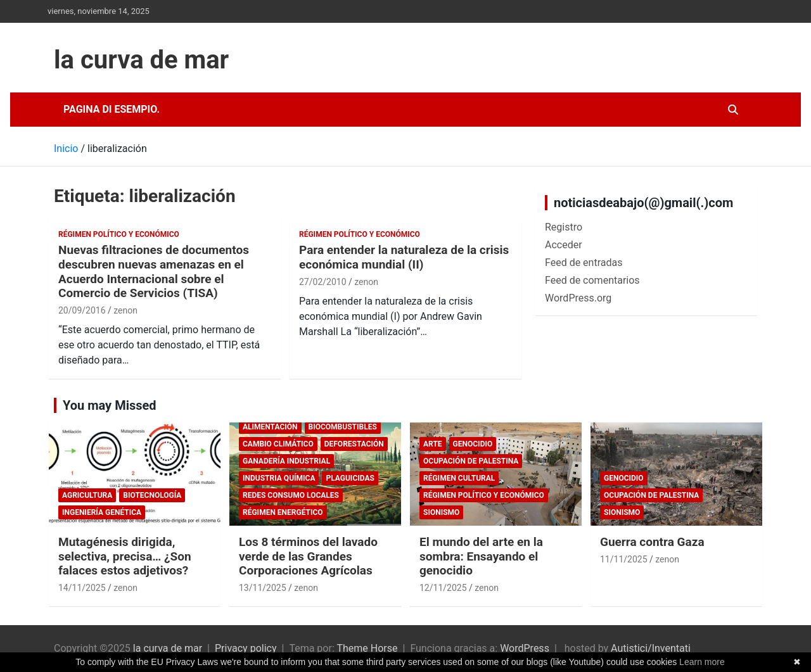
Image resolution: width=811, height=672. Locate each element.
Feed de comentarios (592, 280)
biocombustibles (343, 427)
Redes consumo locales (291, 495)
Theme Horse (367, 648)
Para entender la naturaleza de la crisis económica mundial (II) (404, 257)
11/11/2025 (624, 559)
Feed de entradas (584, 263)
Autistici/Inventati (651, 648)
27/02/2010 (323, 282)
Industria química (279, 478)
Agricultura (87, 495)
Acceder (564, 245)
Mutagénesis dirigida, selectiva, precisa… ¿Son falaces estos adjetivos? (125, 556)
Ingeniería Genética (102, 512)
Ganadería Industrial (286, 461)
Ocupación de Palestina (471, 461)
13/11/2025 (263, 588)
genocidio (473, 444)
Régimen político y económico (119, 234)
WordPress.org (578, 298)
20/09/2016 (82, 310)
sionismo (441, 512)
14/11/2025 (82, 588)
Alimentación (270, 427)
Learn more (702, 662)
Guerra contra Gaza (652, 542)
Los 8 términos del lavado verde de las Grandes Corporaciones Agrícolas (308, 556)
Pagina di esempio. (112, 109)
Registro (564, 227)
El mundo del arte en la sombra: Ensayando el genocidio (481, 556)
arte (433, 444)
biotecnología (152, 495)
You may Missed (110, 405)
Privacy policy (246, 648)
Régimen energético (283, 512)
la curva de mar (141, 60)
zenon (125, 310)
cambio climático (278, 444)
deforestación (354, 444)
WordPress (525, 648)
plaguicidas (350, 478)
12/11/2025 (443, 588)
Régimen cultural (459, 478)
